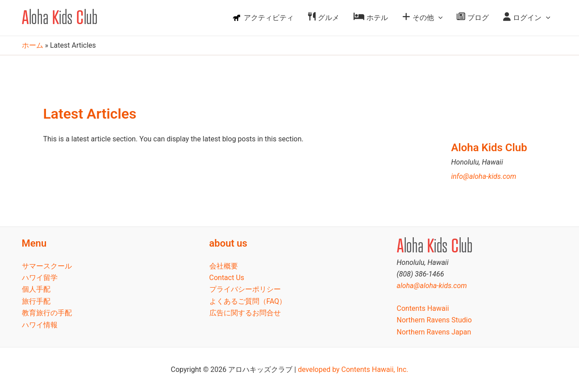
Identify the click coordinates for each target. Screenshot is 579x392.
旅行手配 (36, 301)
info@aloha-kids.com (484, 176)
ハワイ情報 (40, 325)
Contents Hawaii (423, 308)
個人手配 (36, 289)
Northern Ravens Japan (434, 332)
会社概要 (224, 266)
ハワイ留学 (40, 278)
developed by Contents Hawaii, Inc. (353, 369)
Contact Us (227, 278)
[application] (438, 18)
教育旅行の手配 (47, 313)
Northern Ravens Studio (434, 320)
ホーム (33, 45)
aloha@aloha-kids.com (432, 286)
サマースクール (47, 266)
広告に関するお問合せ (245, 313)
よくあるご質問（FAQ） (248, 301)
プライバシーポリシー (245, 289)
